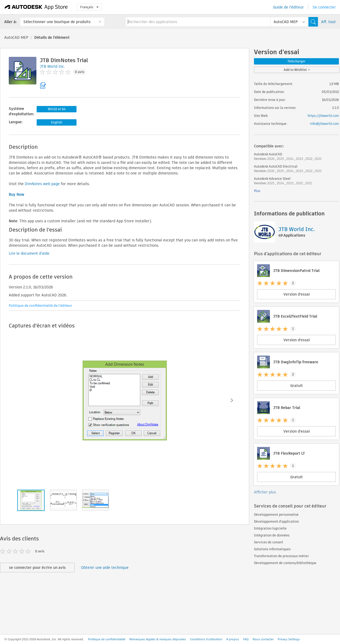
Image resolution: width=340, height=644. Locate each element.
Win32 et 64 (57, 109)
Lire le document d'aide (29, 253)
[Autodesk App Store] (36, 7)
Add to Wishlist (297, 70)
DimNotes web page (42, 184)
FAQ (246, 639)
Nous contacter (263, 639)
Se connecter (324, 7)
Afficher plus (265, 492)
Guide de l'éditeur (288, 7)
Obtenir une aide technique (105, 568)
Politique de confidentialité (107, 639)
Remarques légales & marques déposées (158, 639)
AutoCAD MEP (16, 37)
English (57, 122)
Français (89, 7)
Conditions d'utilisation (206, 639)
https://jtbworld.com (323, 116)
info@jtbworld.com (324, 124)
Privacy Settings (289, 639)
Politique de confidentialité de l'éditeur (40, 306)
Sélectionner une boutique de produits (57, 22)
